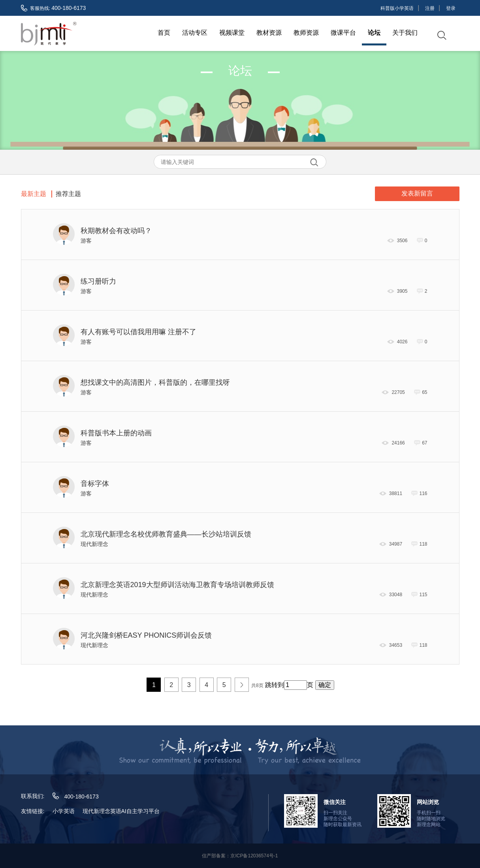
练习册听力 (98, 281)
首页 (164, 33)
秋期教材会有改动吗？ (116, 230)
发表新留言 (417, 193)
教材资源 (269, 33)
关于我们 (405, 33)
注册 (430, 8)
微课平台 (343, 33)
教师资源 (306, 33)
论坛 (374, 33)
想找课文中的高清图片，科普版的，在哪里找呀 (155, 382)
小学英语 (64, 810)
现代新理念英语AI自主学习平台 (121, 810)
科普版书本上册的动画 (116, 432)
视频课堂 (232, 33)
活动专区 (195, 33)
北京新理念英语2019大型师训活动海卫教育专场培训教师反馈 (177, 584)
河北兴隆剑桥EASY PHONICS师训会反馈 (146, 635)
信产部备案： (240, 855)
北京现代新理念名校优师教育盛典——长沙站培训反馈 (166, 533)
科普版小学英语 (397, 8)
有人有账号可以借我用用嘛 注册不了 (138, 331)
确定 (325, 684)
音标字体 (95, 483)
